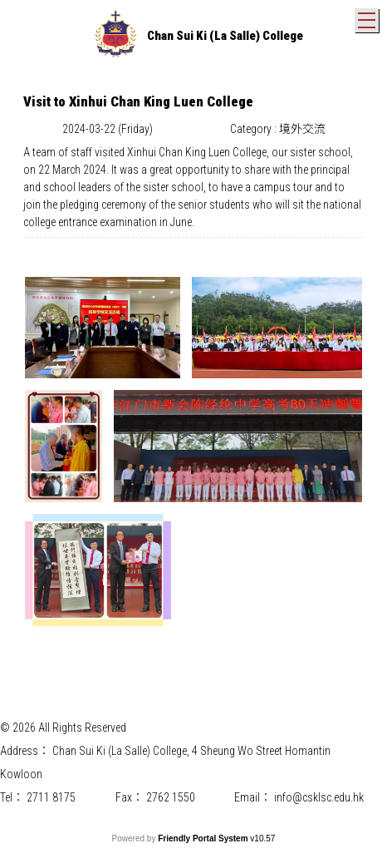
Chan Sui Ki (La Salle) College (225, 36)
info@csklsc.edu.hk (319, 797)
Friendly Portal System (204, 838)
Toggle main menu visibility (368, 17)
